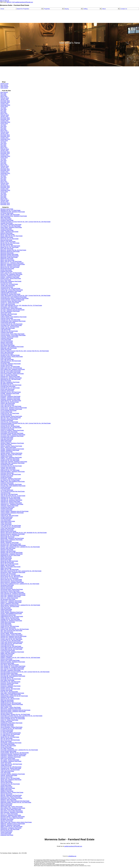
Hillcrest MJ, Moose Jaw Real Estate (11, 454)
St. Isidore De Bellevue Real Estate (11, 733)
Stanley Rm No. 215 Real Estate (10, 737)
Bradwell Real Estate (6, 271)
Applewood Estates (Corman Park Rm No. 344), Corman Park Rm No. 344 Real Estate (25, 222)
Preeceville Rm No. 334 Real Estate (11, 646)
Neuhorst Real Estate (7, 587)
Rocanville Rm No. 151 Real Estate (11, 679)
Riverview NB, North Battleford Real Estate (13, 676)
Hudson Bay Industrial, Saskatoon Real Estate (14, 462)
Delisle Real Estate (6, 349)
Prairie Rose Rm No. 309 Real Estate (11, 643)
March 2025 (4, 114)
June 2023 (3, 143)
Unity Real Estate (5, 773)
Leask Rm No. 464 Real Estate (9, 516)
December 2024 (5, 118)
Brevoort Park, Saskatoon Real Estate (11, 274)
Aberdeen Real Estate (7, 209)
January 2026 (4, 99)
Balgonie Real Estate (7, 233)
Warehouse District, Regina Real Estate (12, 792)
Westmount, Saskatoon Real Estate (11, 815)
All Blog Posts (4, 84)
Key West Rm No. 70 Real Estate (10, 480)
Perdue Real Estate (6, 625)
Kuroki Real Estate (6, 487)
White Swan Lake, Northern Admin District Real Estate (16, 822)
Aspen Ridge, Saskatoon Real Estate (11, 227)
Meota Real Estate (6, 560)
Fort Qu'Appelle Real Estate (8, 410)
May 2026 (3, 94)
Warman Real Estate (6, 794)
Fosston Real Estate (6, 412)
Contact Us (124, 9)
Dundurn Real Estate (6, 365)
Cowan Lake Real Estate (8, 328)
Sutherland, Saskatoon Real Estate (11, 757)
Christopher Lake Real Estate (9, 307)
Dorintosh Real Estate (7, 354)
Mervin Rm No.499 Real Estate (9, 564)
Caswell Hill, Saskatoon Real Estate (11, 291)
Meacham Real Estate (7, 550)
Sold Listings (4, 88)
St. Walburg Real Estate (7, 736)
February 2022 (5, 166)
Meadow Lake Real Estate (8, 551)
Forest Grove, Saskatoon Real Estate (11, 409)
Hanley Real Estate (6, 445)
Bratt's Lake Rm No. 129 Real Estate (11, 273)
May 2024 (3, 128)
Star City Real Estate (6, 738)
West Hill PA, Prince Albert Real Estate (12, 811)
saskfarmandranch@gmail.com (73, 846)
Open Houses (4, 86)
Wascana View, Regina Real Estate (11, 797)
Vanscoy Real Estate (6, 777)
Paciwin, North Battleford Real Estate (11, 614)
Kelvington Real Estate (7, 473)
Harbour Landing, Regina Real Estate (11, 446)
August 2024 (4, 124)
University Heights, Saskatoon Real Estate (13, 774)
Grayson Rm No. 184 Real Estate (10, 426)
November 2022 (5, 153)
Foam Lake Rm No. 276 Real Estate (11, 406)
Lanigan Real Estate (6, 510)
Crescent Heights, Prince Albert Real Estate (13, 335)
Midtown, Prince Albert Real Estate (10, 567)
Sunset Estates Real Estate (8, 751)
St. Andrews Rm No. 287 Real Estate (11, 729)
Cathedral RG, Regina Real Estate (10, 294)
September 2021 (5, 173)
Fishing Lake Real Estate (8, 403)
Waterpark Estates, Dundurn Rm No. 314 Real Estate (16, 802)
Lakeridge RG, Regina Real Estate (10, 499)
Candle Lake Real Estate (8, 286)
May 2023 (3, 145)
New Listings (4, 85)
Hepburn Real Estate (6, 452)
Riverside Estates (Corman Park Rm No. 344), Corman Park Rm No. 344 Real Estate (25, 672)
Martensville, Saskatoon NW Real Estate (12, 538)
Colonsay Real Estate (7, 318)
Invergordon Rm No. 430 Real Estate (11, 466)
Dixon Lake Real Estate (7, 352)
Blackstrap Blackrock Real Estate (10, 251)
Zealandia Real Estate (7, 835)
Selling (85, 9)
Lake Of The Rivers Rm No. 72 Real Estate (13, 496)
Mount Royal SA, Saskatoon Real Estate (12, 582)
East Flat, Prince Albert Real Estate (11, 371)
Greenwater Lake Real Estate (9, 432)
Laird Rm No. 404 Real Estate (9, 494)
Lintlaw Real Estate (6, 524)
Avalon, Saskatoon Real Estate (9, 232)
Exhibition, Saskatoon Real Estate (10, 398)
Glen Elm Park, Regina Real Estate (11, 418)
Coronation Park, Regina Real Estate (11, 325)
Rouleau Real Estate (6, 690)
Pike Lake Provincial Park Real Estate (11, 631)
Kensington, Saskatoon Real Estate (11, 479)
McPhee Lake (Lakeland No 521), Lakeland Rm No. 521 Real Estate (20, 547)
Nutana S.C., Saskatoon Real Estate (11, 602)
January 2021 (4, 185)
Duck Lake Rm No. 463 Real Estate (11, 361)
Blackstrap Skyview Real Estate (10, 256)
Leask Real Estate (6, 514)
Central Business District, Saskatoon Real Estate (14, 298)
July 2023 (3, 142)
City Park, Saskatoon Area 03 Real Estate (12, 310)
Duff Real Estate (5, 362)
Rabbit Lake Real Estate (7, 653)
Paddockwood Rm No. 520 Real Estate (12, 616)
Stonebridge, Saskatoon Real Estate (11, 743)
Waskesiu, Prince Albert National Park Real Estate (15, 801)
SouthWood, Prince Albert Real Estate (11, 723)
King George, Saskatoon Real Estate (11, 484)
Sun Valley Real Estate (7, 748)
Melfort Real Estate (6, 557)
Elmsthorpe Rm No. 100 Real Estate (11, 385)
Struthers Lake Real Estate (8, 746)
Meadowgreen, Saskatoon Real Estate (12, 554)
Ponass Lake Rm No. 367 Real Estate (11, 639)
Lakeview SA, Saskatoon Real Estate (11, 503)
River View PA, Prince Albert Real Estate (12, 669)
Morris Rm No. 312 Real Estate (9, 578)
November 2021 (5, 170)
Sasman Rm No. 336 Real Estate (10, 699)
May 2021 (3, 179)
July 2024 (3, 125)
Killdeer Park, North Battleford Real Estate (13, 481)
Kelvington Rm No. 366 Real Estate (11, 474)
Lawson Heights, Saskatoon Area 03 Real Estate (14, 511)
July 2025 (3, 108)
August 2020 (4, 192)
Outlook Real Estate (6, 609)
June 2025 (3, 109)
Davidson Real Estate (7, 344)
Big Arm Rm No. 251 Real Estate (10, 243)
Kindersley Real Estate (7, 483)
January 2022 (4, 168)
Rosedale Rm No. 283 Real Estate (10, 682)
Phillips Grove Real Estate (8, 628)
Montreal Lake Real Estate (8, 574)
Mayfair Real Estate (6, 541)
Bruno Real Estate (6, 280)
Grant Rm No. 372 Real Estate (9, 422)
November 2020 (5, 187)
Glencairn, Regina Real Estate (9, 419)
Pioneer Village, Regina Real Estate (11, 633)
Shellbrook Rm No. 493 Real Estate (11, 703)
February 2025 (5, 115)
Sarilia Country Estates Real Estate (11, 694)
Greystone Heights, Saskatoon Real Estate (13, 435)
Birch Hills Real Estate (7, 249)
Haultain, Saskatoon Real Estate (10, 450)
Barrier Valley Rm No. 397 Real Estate (11, 236)
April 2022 (3, 163)
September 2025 (5, 105)
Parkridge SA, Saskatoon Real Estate (11, 621)
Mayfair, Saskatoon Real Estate (9, 543)
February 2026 (5, 98)
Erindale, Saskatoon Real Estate (10, 393)
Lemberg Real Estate (7, 517)
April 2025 (3, 112)
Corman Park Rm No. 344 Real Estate (11, 324)
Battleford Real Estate (7, 237)
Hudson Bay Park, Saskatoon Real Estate (12, 463)
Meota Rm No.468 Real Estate (9, 561)
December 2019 (5, 203)
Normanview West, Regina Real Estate (12, 589)
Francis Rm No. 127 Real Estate (10, 413)
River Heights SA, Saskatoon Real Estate (12, 667)
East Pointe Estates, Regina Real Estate (12, 374)
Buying (67, 9)
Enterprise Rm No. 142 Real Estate (11, 392)
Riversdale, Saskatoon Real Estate (10, 670)
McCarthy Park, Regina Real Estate (11, 544)
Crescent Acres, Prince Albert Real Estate (12, 334)
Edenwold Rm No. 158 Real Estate (10, 379)
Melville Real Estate (6, 558)
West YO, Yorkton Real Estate (9, 814)
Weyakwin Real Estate (7, 819)
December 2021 (5, 169)
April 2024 (3, 129)
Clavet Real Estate (6, 313)
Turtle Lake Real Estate (7, 771)
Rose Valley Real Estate (7, 680)
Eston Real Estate (6, 395)
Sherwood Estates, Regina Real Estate (12, 704)
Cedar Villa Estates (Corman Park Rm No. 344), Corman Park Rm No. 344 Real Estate (25, 295)
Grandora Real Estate (7, 420)
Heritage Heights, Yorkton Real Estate (11, 453)
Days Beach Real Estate (7, 345)
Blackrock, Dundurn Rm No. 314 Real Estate (13, 250)
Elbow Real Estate (6, 381)
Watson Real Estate (6, 805)
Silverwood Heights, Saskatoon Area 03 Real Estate (15, 710)
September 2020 (5, 190)
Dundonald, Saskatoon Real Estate (11, 364)
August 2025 (4, 106)
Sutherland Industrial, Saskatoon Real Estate (13, 754)
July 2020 (3, 193)
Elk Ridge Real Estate (7, 384)
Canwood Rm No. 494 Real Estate (10, 288)
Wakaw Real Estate (6, 790)
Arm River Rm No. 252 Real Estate (11, 226)
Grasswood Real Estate (7, 425)
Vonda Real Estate (6, 785)
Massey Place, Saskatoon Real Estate (11, 540)
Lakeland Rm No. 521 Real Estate (10, 497)
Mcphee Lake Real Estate (8, 548)
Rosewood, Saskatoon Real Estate (11, 686)
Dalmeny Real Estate (7, 342)
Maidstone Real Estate (7, 530)
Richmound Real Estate (7, 663)
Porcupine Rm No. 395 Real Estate (11, 640)
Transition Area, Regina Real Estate (11, 768)
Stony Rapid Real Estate (8, 744)
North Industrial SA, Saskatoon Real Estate (13, 594)
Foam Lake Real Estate (7, 405)
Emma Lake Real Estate (7, 389)
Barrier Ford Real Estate (7, 234)
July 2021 (3, 176)
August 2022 (4, 158)
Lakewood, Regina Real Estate (9, 506)
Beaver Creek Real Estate (8, 242)
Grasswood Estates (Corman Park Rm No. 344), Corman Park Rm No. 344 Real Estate (26, 423)
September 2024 (5, 122)
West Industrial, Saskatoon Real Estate (12, 812)
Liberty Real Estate (6, 523)
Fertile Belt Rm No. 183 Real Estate (11, 401)
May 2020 (3, 196)
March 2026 (4, 97)
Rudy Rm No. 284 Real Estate (9, 692)
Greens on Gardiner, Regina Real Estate (12, 430)
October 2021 (4, 172)
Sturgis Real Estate (6, 747)
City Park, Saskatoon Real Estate (10, 311)
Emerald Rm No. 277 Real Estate (10, 388)
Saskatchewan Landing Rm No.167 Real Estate (14, 696)
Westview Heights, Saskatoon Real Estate (13, 817)
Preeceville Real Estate (7, 645)
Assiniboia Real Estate (7, 230)
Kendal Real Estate (6, 477)
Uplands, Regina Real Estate (9, 775)
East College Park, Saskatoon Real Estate (13, 369)
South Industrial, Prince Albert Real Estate (13, 717)
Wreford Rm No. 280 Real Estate (10, 829)
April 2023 (3, 146)
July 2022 (3, 159)
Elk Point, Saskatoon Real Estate (10, 382)
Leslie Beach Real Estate (8, 521)
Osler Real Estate (6, 608)
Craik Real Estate (5, 330)
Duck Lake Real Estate (7, 359)
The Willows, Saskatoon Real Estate (11, 761)
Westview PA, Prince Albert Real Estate (12, 818)
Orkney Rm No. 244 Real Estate (10, 606)
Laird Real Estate (5, 493)
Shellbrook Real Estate (7, 702)
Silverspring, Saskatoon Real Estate (11, 709)
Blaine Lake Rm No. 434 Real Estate (11, 261)
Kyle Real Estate (5, 489)
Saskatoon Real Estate (7, 697)
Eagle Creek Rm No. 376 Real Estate (11, 368)
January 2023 (4, 150)
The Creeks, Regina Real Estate (10, 760)
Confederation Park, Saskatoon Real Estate (13, 321)
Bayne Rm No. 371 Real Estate (9, 239)
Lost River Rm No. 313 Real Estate (11, 527)
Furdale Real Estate (6, 415)
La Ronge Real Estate (7, 490)
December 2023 (5, 135)
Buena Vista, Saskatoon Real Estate (11, 281)
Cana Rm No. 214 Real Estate (9, 284)
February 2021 (5, 183)
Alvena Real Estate (6, 219)
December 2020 (5, 186)
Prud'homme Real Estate (8, 650)
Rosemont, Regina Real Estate (9, 683)
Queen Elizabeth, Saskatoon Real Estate (12, 652)
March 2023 (4, 148)
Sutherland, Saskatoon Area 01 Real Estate (13, 755)
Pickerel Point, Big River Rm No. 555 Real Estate (15, 629)
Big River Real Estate (7, 244)
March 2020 (4, 199)
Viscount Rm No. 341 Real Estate (10, 784)
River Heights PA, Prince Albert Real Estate (13, 666)
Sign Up (7, 1)
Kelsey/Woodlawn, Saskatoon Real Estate (13, 472)
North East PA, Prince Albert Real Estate (12, 592)
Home (2, 9)
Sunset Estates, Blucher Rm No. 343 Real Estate (15, 753)
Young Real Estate (6, 834)
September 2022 (5, 156)
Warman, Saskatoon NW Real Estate (11, 795)
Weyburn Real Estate (7, 821)
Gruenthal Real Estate (7, 437)
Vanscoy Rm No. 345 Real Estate (10, 778)
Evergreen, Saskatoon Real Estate (10, 396)
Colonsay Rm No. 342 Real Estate (10, 320)
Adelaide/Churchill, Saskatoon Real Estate (13, 212)
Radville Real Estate (6, 656)
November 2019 (5, 204)
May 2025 (3, 111)
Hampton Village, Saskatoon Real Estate (12, 443)
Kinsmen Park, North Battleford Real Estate (13, 486)
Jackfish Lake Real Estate (8, 469)
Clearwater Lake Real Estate (9, 314)
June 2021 (3, 177)
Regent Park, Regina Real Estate (10, 660)
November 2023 (5, 136)
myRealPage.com (72, 856)
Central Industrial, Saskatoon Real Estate (12, 300)
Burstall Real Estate (6, 283)
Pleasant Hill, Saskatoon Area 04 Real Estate (13, 636)
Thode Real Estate (6, 763)
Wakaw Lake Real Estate (8, 788)
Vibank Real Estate (6, 781)
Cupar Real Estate (6, 339)
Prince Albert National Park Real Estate (12, 648)
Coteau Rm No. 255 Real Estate (10, 327)
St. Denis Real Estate (7, 731)
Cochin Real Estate (6, 315)
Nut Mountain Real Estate (8, 599)
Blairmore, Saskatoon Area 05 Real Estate (13, 264)
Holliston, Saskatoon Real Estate (10, 459)
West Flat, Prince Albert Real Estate (11, 809)
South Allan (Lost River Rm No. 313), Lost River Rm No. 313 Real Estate (21, 716)
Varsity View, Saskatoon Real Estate (11, 780)
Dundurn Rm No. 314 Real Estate (10, 366)
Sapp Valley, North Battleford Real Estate (12, 693)
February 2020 (5, 200)
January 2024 (4, 133)
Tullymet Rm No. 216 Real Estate (10, 770)
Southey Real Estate (6, 721)
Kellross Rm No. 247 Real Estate (10, 470)
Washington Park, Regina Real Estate (11, 798)
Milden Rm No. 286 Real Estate (10, 569)
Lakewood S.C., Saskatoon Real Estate (12, 504)
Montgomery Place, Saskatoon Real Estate (13, 572)
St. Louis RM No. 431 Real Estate (10, 734)
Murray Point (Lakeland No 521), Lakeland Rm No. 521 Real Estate (20, 584)
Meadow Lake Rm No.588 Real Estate (11, 552)
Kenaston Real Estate (7, 476)
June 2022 (3, 160)
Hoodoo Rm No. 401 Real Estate (10, 460)
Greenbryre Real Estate (7, 429)
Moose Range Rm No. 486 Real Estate (12, 577)
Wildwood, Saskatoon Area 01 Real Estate (13, 824)
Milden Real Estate (6, 568)
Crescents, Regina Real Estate (9, 337)
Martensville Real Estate (7, 537)
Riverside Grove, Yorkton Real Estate (11, 675)
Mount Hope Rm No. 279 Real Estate (11, 579)
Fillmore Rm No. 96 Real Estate (10, 402)
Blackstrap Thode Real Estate (9, 257)
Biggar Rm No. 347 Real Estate (9, 247)
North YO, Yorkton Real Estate (9, 598)
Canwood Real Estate (7, 287)
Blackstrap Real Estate (7, 253)
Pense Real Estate (6, 623)
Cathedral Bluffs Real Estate (9, 293)
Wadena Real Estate (6, 787)
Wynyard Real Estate (7, 831)
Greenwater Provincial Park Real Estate (12, 433)
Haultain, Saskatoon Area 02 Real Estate (12, 449)
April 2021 (3, 180)
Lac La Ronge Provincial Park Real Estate (13, 491)
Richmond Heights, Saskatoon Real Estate (13, 662)
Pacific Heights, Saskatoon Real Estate (12, 612)
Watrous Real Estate (6, 804)
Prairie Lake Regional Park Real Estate (12, 642)
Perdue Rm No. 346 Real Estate (10, 626)
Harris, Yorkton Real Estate (8, 447)
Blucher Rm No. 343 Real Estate (10, 267)
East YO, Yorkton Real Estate (9, 375)
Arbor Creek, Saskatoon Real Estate (11, 224)
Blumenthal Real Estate (7, 269)
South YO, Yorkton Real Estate (9, 720)
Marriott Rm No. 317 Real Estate (10, 535)
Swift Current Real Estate (8, 758)
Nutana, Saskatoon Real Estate (10, 604)
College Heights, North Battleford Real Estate (13, 317)
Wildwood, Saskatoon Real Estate (10, 825)
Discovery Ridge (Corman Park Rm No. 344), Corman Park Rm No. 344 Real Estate (25, 351)
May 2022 (3, 162)
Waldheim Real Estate (7, 791)
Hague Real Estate (6, 442)
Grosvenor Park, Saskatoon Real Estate (12, 436)
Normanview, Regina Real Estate (10, 591)
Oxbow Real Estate (6, 611)
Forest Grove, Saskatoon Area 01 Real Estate (14, 408)
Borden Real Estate (6, 270)
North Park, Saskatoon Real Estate (11, 596)
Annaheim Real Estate (7, 220)
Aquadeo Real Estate (7, 223)
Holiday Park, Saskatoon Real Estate (11, 457)
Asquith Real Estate (6, 229)
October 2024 (4, 121)
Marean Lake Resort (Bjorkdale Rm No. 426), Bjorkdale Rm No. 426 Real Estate (24, 533)
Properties (47, 9)
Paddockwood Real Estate (8, 615)
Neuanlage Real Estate (7, 585)
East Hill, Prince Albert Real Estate (10, 372)
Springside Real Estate (7, 726)
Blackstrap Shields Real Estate (9, 254)
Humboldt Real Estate (7, 464)
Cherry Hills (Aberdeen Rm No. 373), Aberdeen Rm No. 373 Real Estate (21, 305)
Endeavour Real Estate (7, 391)
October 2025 (4, 104)
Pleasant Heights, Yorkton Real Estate (11, 635)
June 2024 (3, 126)
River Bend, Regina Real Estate (10, 665)
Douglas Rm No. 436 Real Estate (10, 355)
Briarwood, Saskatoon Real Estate (10, 276)
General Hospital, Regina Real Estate (11, 416)
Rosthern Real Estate (7, 687)
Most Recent (4, 92)
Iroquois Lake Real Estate (8, 467)
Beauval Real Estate (6, 240)
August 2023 (4, 141)
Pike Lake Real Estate (7, 632)
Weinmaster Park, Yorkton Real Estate (11, 807)
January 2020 (4, 202)
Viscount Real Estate (6, 782)
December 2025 (5, 101)
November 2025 (5, 102)
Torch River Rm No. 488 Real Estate (11, 767)
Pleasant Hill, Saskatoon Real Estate (11, 638)
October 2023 (4, 138)
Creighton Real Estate (7, 332)
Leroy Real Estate (6, 520)
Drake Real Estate (6, 358)
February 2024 (5, 132)
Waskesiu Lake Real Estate (8, 799)
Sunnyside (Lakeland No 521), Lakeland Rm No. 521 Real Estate (19, 750)
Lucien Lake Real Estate (7, 528)
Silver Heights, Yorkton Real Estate (11, 707)
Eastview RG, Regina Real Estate (10, 376)
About (104, 9)
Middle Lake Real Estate (7, 565)
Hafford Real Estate (6, 440)
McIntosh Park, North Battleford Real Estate (13, 545)
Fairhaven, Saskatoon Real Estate (10, 399)
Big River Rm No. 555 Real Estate (10, 246)
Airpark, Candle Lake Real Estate (10, 215)
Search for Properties (23, 9)
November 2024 (5, 119)
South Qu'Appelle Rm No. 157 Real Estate (13, 719)
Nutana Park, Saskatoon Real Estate (11, 601)
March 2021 (4, 182)
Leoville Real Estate (6, 518)
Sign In (2, 1)
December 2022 (5, 152)
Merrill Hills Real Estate (7, 562)
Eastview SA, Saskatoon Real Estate (11, 378)
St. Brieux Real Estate (7, 730)
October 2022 (4, 155)
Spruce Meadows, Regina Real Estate (11, 727)
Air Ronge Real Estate (7, 213)
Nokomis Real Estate (7, 588)
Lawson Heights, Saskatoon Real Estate (12, 513)
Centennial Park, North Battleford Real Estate (14, 297)
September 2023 (5, 139)
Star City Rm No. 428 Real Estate (10, 740)
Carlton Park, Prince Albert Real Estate (12, 290)
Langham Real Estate (7, 508)
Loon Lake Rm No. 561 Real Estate (11, 525)
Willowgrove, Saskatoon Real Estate (11, 828)
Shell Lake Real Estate (7, 700)
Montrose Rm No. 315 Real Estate (10, 575)
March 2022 (4, 165)
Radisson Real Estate (7, 655)
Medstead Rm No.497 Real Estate (10, 555)
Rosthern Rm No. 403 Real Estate (10, 689)
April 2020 (3, 197)
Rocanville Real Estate (7, 677)
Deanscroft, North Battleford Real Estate (12, 347)
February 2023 (5, 149)
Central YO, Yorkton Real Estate (10, 303)
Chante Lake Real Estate (8, 304)
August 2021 (4, 175)
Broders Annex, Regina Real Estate (11, 278)
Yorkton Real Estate (6, 832)
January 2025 (4, 116)
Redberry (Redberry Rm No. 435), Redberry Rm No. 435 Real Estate (20, 658)
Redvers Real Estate (6, 659)
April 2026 (3, 95)
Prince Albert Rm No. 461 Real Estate (11, 649)
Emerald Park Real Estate (8, 386)
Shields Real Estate (6, 706)
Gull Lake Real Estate (7, 439)
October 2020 (4, 189)
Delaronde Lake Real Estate (9, 348)
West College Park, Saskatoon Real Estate (13, 808)
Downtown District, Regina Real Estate (12, 357)
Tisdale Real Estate (6, 765)
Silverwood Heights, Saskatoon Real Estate (13, 711)
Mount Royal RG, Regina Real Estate (11, 581)
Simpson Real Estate (7, 713)
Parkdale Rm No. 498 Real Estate (10, 619)
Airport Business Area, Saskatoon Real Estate (14, 216)
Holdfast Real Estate (6, 456)
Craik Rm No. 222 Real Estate (9, 331)
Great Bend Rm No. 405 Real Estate (11, 428)
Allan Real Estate (5, 217)
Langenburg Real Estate (7, 507)
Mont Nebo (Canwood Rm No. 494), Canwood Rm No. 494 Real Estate (21, 571)
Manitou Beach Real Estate (8, 531)
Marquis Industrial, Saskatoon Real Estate (13, 534)
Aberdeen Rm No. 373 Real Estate (10, 210)
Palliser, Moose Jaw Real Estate (10, 618)
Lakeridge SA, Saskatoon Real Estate (11, 500)
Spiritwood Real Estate (7, 724)
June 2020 (3, 195)
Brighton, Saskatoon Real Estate (10, 277)
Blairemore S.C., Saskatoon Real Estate (12, 263)
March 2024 (4, 131)
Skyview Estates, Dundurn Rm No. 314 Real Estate (15, 714)
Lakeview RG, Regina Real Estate (10, 501)
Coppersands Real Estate (8, 322)
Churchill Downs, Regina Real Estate (11, 308)
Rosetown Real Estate (7, 684)
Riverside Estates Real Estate (9, 673)
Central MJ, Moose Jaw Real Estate (11, 301)
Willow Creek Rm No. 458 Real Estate (11, 826)
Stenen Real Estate (6, 741)
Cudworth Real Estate (7, 338)
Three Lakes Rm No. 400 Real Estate (11, 764)
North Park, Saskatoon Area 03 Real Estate (13, 595)
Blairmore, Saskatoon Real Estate (10, 266)
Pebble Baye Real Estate (8, 622)
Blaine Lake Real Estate (7, 260)
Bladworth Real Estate (7, 259)
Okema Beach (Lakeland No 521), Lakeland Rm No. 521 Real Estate (20, 605)
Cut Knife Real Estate (7, 341)
